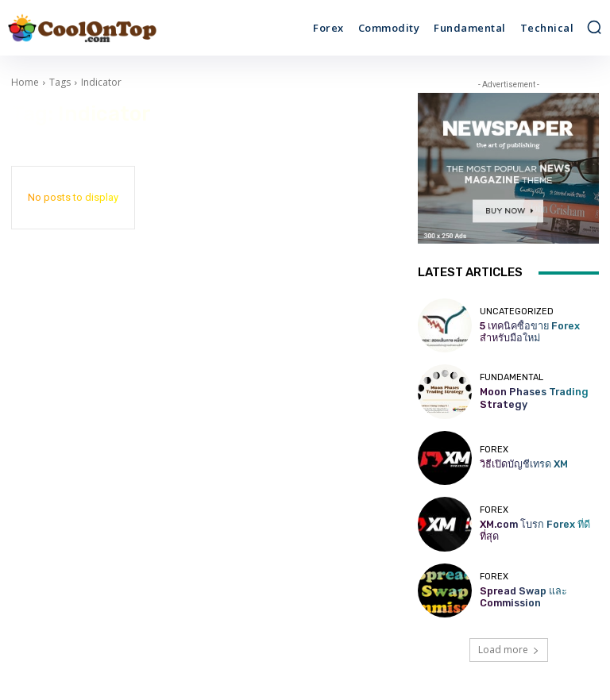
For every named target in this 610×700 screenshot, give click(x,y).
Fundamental (512, 379)
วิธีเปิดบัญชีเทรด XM (518, 464)
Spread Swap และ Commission (519, 597)
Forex (494, 450)
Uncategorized (517, 313)
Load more (509, 650)
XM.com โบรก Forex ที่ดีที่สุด (537, 531)
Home (25, 82)
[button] (594, 27)
